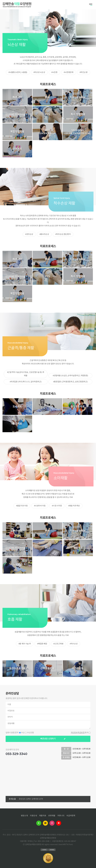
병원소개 (24, 816)
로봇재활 (52, 816)
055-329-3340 (16, 754)
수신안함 (30, 733)
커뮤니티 (61, 816)
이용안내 (33, 816)
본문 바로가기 (0, 0)
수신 (23, 733)
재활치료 (43, 816)
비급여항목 (71, 816)
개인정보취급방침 (78, 733)
